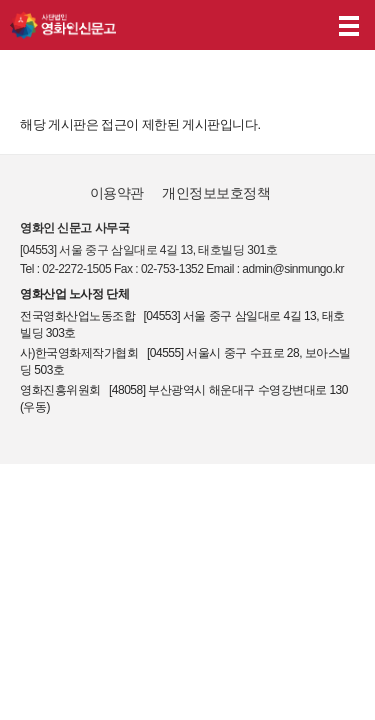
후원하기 (303, 25)
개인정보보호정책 (216, 193)
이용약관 (117, 193)
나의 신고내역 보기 (264, 25)
